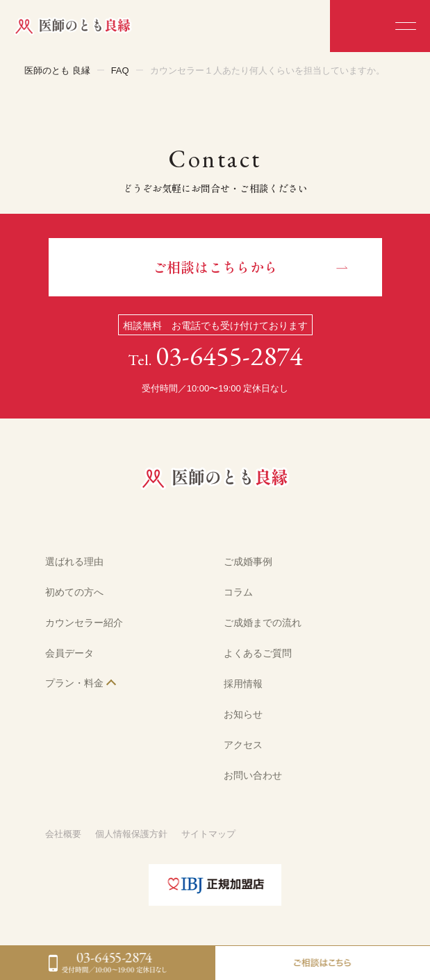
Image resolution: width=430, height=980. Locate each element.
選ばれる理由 (74, 561)
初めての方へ (74, 592)
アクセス (243, 745)
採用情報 (243, 684)
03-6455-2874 (229, 356)
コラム (238, 592)
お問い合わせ (253, 775)
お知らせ (243, 714)
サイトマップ (208, 834)
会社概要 (63, 834)
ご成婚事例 (248, 561)
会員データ (69, 653)
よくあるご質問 (258, 653)
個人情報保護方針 (131, 834)
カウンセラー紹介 (84, 623)
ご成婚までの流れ (263, 623)
